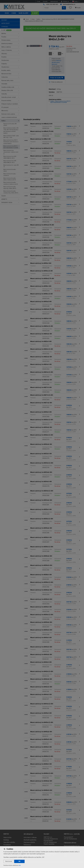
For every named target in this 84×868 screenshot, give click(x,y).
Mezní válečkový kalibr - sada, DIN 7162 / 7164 (11, 137)
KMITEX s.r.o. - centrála (72, 834)
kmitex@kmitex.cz (69, 4)
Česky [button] (75, 1)
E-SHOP (35, 13)
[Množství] (55, 54)
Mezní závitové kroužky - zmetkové (10, 175)
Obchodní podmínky (30, 840)
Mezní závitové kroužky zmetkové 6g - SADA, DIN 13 (11, 192)
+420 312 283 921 (52, 4)
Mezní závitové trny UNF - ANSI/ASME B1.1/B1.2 (10, 162)
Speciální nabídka (9, 842)
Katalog (6, 840)
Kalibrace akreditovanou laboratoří (56, 62)
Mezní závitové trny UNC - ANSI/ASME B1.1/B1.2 (10, 157)
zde (20, 865)
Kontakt (45, 1)
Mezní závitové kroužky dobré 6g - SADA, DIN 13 (10, 188)
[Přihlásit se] (65, 1)
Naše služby (7, 837)
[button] (19, 33)
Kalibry (38, 19)
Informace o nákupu (30, 837)
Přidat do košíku (57, 78)
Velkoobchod (54, 1)
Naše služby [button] (24, 13)
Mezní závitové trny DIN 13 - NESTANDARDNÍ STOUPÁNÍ (11, 147)
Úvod (7, 13)
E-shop (33, 19)
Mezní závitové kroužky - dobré (10, 170)
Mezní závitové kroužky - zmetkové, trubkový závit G (11, 183)
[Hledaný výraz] (52, 8)
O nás (38, 1)
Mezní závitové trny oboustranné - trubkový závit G (11, 152)
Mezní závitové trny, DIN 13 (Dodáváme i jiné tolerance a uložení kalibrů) (11, 142)
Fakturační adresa (70, 843)
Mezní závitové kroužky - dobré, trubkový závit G (10, 179)
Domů (26, 19)
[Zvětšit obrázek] (34, 46)
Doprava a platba (29, 842)
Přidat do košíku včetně (58, 65)
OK (19, 861)
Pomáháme (7, 845)
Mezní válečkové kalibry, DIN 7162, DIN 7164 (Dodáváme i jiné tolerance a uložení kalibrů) (11, 130)
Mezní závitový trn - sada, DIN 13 (11, 166)
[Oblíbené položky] (70, 8)
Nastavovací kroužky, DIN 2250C (10, 125)
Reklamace (27, 845)
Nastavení (9, 861)
